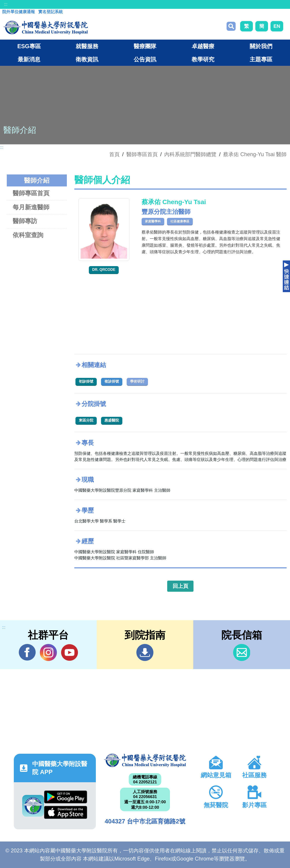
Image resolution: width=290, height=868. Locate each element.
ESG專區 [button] (29, 46)
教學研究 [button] (203, 59)
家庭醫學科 (153, 221)
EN (277, 26)
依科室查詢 (28, 235)
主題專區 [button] (261, 59)
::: (6, 4)
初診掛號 (86, 381)
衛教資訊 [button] (87, 59)
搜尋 (231, 26)
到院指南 (145, 652)
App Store (66, 812)
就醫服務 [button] (87, 46)
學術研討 (137, 381)
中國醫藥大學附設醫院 (145, 760)
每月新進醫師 (31, 207)
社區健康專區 (180, 221)
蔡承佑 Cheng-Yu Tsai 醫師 (255, 154)
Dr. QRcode (104, 270)
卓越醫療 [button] (203, 46)
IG (48, 652)
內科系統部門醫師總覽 (190, 154)
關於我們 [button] (261, 46)
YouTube (69, 652)
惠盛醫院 (112, 420)
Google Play (66, 797)
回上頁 (180, 586)
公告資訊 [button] (145, 59)
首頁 (114, 154)
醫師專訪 (25, 221)
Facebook (27, 652)
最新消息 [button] (29, 59)
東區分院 (86, 420)
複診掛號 (112, 381)
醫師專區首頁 (31, 193)
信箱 (242, 652)
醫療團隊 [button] (145, 46)
